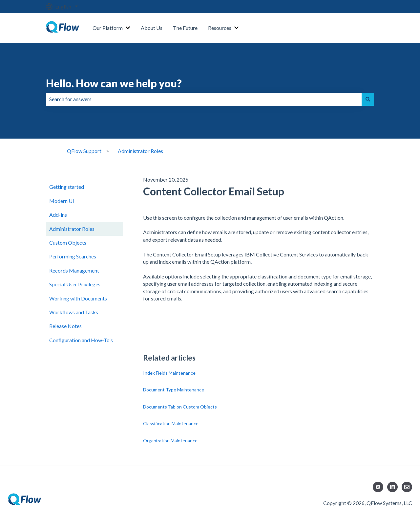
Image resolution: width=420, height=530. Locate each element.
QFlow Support (84, 151)
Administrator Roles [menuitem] (72, 229)
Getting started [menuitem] (67, 187)
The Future (185, 28)
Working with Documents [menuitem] (78, 298)
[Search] (368, 99)
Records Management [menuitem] (74, 270)
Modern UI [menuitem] (62, 201)
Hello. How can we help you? (114, 83)
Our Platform (108, 28)
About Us (152, 28)
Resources (220, 28)
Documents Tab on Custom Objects (180, 407)
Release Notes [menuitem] (65, 326)
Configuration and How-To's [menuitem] (81, 340)
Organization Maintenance (170, 441)
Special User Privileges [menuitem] (75, 284)
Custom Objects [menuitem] (68, 243)
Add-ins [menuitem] (58, 215)
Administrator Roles (140, 151)
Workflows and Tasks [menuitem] (74, 312)
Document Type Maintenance (174, 390)
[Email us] (407, 487)
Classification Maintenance (171, 423)
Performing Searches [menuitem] (73, 256)
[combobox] (204, 99)
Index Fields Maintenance (169, 373)
